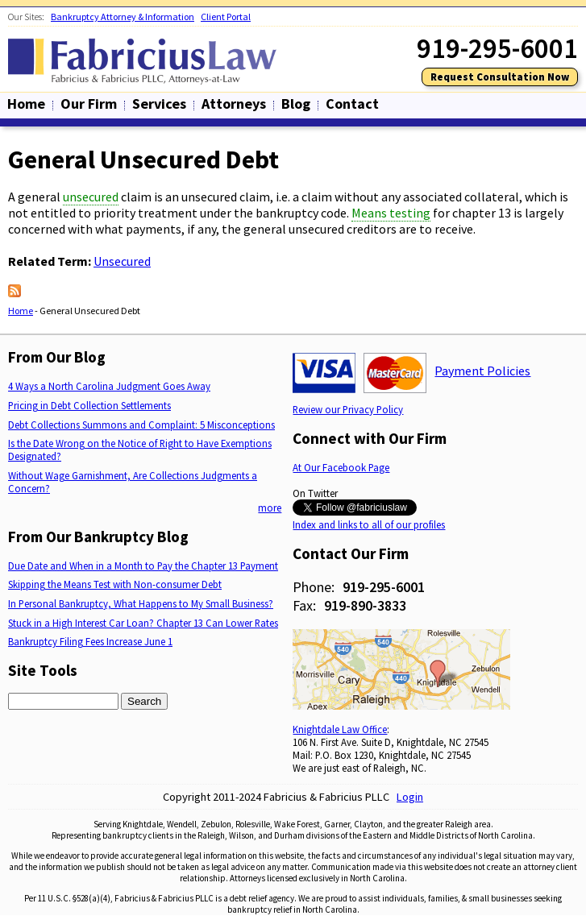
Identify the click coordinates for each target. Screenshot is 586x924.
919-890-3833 (365, 605)
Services (159, 104)
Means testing (391, 213)
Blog (296, 104)
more (270, 508)
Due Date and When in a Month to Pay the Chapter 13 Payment (143, 566)
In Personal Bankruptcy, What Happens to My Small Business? (141, 603)
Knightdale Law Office (340, 729)
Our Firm (89, 104)
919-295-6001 (384, 587)
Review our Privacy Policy (348, 409)
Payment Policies (482, 371)
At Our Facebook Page (341, 467)
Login (410, 797)
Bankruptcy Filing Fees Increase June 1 (90, 641)
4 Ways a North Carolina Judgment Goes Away (109, 386)
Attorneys (234, 104)
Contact (352, 104)
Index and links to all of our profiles (369, 524)
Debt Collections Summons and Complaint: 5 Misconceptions (141, 425)
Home (26, 104)
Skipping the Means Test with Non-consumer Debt (115, 584)
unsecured (91, 197)
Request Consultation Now (500, 77)
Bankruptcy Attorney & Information (123, 17)
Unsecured (122, 261)
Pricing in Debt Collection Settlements (89, 405)
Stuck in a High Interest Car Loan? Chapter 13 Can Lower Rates (143, 623)
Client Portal (226, 17)
